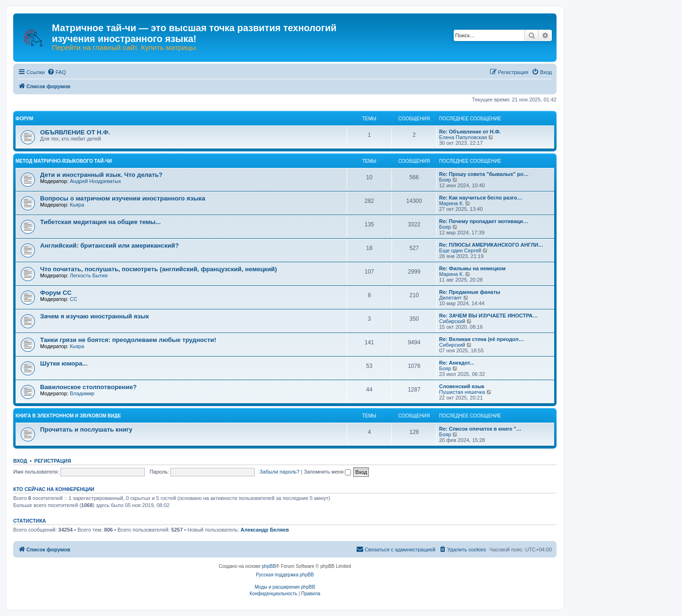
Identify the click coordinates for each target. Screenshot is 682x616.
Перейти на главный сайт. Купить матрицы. (125, 48)
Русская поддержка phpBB (285, 575)
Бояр (445, 180)
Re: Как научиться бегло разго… (481, 198)
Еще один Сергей (460, 250)
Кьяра (77, 205)
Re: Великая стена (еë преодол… (482, 339)
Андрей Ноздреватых (96, 181)
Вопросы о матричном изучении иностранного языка (123, 198)
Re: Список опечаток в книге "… (480, 429)
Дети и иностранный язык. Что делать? (101, 175)
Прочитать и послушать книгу (86, 429)
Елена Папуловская (463, 137)
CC (74, 299)
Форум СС (56, 293)
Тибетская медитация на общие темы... (100, 222)
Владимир (82, 393)
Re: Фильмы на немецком (472, 268)
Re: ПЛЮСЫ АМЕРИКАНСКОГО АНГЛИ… (491, 245)
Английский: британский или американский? (109, 246)
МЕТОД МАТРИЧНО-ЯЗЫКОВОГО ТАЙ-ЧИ (64, 161)
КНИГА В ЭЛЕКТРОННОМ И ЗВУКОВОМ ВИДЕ (68, 416)
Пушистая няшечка (462, 392)
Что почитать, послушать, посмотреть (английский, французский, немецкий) (158, 269)
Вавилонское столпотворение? (88, 387)
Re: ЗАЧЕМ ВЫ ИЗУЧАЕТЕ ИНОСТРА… (488, 316)
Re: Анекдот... (457, 363)
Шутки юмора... (64, 363)
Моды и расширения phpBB (285, 587)
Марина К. (451, 203)
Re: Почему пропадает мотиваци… (484, 221)
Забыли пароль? (279, 472)
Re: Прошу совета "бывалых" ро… (484, 174)
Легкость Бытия (89, 275)
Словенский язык (462, 386)
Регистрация (53, 461)
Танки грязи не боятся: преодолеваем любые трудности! (128, 340)
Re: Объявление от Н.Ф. (470, 132)
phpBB (269, 566)
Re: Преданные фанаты (470, 292)
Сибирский (452, 321)
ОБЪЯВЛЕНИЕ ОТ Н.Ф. (75, 132)
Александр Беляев (265, 530)
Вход (20, 461)
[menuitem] (57, 72)
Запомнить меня (327, 472)
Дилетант (450, 298)
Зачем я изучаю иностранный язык (95, 316)
